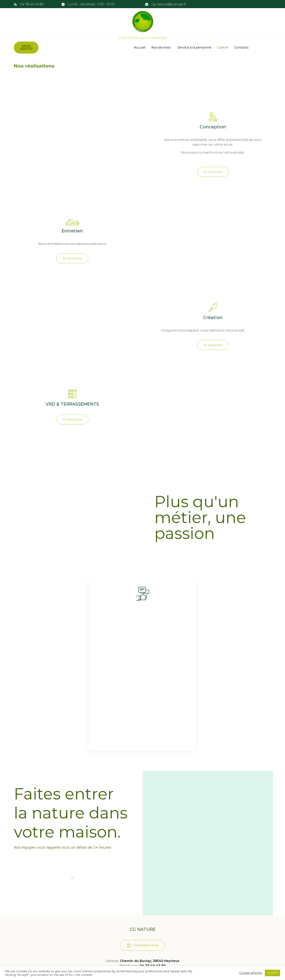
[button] (26, 48)
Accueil (140, 47)
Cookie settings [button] (251, 973)
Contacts (241, 47)
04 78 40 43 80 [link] (32, 4)
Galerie (223, 47)
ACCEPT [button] (272, 973)
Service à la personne (194, 47)
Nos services (161, 47)
